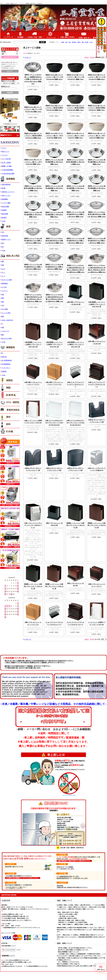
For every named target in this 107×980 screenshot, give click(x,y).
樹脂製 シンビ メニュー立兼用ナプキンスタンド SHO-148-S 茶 (97, 525)
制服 (83, 42)
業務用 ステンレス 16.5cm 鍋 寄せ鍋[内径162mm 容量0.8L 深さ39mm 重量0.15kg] (97, 214)
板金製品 (4, 218)
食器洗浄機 (5, 214)
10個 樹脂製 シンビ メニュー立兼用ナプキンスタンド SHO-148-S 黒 (97, 304)
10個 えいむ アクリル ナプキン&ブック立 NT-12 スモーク (97, 385)
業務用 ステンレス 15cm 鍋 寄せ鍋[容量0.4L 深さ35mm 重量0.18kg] (54, 162)
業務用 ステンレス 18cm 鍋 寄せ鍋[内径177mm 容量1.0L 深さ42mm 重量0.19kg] (33, 241)
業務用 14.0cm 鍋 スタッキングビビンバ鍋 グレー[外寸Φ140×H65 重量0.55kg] (54, 136)
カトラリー (5, 291)
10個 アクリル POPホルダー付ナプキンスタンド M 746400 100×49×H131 (75, 423)
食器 (70, 42)
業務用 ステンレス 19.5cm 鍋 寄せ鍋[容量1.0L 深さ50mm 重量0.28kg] (33, 188)
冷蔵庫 (63, 42)
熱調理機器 (5, 199)
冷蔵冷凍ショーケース (8, 192)
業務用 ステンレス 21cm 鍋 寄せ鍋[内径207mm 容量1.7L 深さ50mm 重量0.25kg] (75, 241)
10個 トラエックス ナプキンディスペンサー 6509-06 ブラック (33, 525)
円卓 (3, 232)
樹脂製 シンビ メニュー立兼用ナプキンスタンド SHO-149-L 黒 (33, 586)
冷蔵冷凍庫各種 (6, 184)
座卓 (3, 243)
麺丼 (3, 335)
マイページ (51, 35)
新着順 (92, 57)
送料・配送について (35, 35)
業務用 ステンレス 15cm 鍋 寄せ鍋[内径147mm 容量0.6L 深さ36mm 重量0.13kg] (75, 214)
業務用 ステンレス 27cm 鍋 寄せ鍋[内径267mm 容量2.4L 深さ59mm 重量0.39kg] (33, 267)
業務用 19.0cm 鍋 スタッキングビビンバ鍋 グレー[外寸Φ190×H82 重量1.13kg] (33, 162)
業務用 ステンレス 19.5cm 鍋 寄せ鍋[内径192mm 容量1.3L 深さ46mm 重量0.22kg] (54, 241)
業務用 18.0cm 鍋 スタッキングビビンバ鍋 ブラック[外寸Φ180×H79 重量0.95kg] (97, 77)
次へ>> (29, 57)
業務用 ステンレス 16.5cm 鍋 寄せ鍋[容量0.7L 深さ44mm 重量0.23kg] (75, 162)
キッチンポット (6, 368)
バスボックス (5, 331)
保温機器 (4, 210)
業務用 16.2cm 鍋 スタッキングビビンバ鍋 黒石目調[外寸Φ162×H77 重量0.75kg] (97, 108)
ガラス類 (4, 287)
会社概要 (20, 35)
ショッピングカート (67, 35)
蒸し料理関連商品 (7, 360)
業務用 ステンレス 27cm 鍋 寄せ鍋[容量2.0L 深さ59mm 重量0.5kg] (97, 188)
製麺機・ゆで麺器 (7, 166)
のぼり (91, 42)
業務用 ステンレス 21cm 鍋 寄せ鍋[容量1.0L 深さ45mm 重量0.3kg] (54, 188)
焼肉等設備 (5, 236)
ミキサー (4, 148)
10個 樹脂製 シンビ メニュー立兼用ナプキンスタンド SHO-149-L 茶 (75, 344)
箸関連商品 (5, 283)
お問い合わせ (83, 35)
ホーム (8, 35)
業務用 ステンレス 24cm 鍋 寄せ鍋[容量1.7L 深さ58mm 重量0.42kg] (75, 188)
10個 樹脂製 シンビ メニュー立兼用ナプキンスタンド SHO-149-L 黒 (54, 344)
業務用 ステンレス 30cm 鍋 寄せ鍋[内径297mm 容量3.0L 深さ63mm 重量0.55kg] (54, 267)
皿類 (3, 265)
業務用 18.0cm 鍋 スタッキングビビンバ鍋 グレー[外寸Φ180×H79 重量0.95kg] (97, 136)
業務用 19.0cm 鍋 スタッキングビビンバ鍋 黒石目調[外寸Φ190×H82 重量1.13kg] (75, 108)
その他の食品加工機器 (8, 174)
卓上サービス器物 (7, 280)
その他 (3, 221)
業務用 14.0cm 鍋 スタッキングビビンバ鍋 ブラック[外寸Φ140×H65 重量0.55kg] (54, 77)
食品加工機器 (5, 206)
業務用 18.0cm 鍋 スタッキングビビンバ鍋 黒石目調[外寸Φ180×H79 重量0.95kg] (33, 136)
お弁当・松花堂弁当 (7, 320)
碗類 (3, 261)
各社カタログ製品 (7, 338)
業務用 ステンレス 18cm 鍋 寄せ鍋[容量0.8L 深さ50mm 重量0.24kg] (97, 162)
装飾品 (79, 42)
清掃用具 (4, 371)
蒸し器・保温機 (6, 163)
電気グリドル (5, 151)
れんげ (3, 269)
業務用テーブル (6, 239)
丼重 (3, 327)
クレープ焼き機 (6, 159)
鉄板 (3, 294)
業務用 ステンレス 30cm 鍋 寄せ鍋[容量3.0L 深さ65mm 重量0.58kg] (33, 215)
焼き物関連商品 (6, 364)
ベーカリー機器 (6, 203)
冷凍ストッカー (6, 195)
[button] (95, 964)
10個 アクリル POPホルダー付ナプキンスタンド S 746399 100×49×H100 (54, 423)
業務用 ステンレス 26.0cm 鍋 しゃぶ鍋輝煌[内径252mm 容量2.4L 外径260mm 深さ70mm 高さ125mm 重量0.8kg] (33, 79)
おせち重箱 (5, 309)
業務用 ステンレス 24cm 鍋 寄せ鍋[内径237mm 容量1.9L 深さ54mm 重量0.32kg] (97, 241)
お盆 (3, 305)
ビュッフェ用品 (6, 313)
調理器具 (74, 42)
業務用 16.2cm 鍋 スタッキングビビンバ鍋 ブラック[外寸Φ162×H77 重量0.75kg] (75, 77)
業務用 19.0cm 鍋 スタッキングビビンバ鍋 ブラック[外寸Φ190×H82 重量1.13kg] (33, 109)
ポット (3, 272)
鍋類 (3, 298)
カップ (3, 276)
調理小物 (4, 357)
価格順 (87, 57)
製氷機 (87, 42)
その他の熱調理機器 (7, 170)
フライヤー (5, 155)
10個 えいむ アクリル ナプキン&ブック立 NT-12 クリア (75, 385)
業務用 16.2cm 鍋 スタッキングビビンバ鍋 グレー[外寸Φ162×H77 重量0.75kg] (75, 136)
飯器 (3, 316)
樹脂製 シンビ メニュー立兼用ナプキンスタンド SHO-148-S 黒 (75, 525)
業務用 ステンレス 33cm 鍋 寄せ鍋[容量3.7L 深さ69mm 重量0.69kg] (54, 215)
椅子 (3, 247)
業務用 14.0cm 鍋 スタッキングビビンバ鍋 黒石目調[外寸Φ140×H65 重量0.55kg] (54, 108)
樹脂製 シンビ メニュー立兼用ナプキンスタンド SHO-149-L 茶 (54, 586)
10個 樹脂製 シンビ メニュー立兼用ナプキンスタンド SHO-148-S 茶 (33, 344)
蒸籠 (3, 302)
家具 (66, 42)
